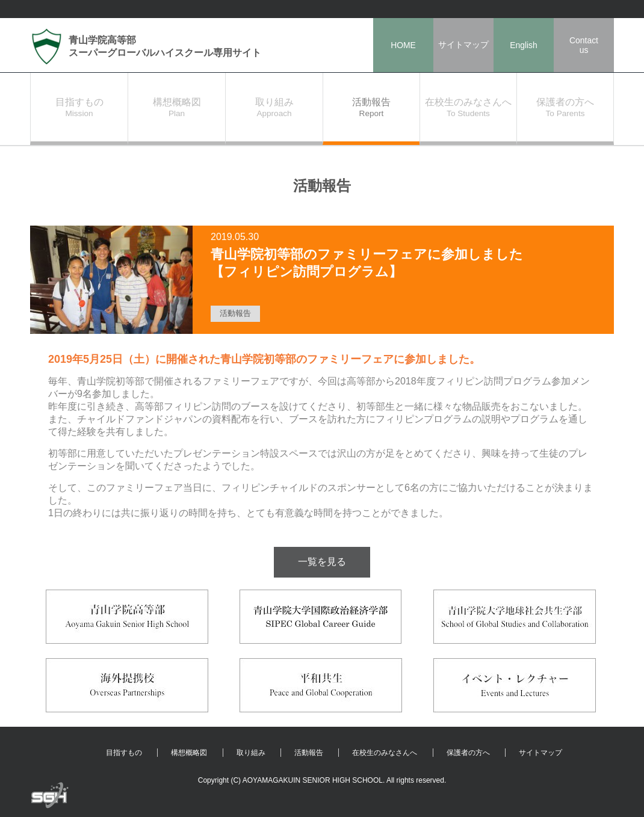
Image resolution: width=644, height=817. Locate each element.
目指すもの (124, 753)
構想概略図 (189, 753)
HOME (403, 45)
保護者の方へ (468, 753)
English (524, 45)
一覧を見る (322, 562)
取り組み (251, 753)
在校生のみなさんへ (385, 753)
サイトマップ (463, 45)
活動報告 (309, 753)
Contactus (584, 45)
